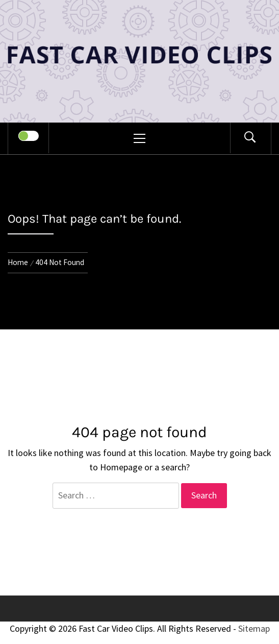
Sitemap (254, 628)
